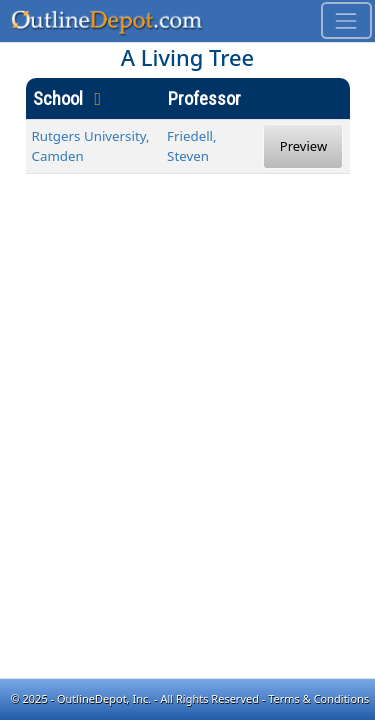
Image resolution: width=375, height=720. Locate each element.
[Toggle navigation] (346, 20)
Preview (303, 146)
